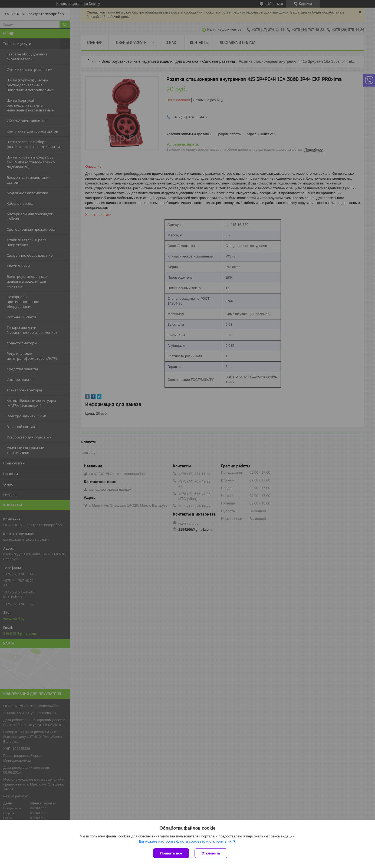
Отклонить (211, 853)
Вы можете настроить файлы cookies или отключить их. (186, 841)
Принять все (171, 853)
